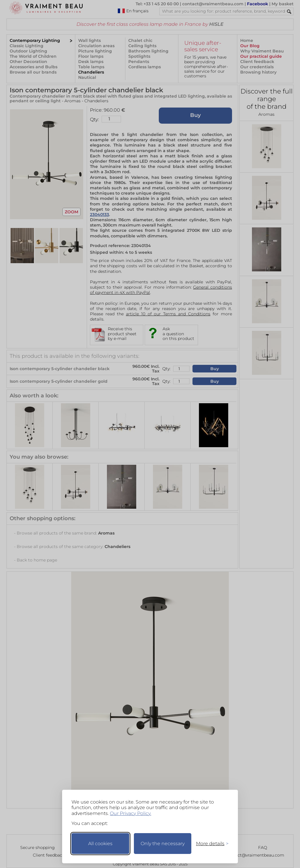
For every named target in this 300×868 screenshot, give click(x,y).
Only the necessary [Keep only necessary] (163, 844)
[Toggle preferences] (210, 844)
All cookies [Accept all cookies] (100, 844)
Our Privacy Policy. (131, 813)
